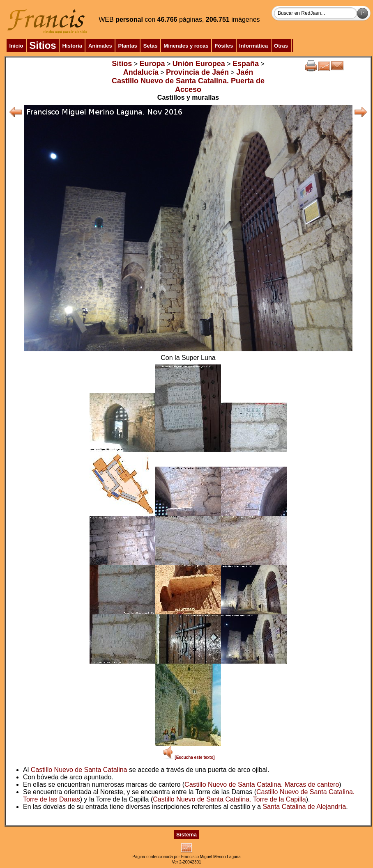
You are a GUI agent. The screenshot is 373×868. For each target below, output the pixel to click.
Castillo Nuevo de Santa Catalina (79, 770)
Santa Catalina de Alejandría (304, 807)
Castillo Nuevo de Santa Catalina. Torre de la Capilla (229, 799)
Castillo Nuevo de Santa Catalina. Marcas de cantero (262, 784)
